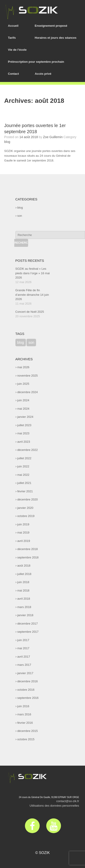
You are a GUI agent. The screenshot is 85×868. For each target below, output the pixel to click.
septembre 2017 (28, 632)
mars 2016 (24, 714)
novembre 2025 (27, 376)
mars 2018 (24, 607)
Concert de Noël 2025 (30, 312)
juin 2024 (23, 400)
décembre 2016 (27, 681)
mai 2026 (23, 367)
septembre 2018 (28, 557)
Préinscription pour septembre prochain (36, 62)
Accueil (13, 26)
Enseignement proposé (51, 26)
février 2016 (25, 723)
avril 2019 (24, 541)
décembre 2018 (27, 549)
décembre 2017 (27, 624)
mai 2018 (23, 590)
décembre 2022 (27, 450)
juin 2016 (23, 706)
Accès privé (43, 74)
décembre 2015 (27, 731)
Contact (13, 74)
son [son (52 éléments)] (31, 343)
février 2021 (25, 491)
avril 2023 (24, 442)
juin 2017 (23, 640)
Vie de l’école (17, 50)
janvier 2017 (25, 673)
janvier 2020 (25, 508)
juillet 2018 (24, 574)
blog (7, 142)
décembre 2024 (27, 392)
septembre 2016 (28, 698)
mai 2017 (23, 648)
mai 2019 (23, 533)
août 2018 (24, 566)
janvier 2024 (25, 417)
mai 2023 (23, 433)
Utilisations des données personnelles (54, 806)
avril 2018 (24, 599)
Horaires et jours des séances (56, 38)
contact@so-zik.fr (68, 801)
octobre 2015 (26, 739)
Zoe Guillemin (53, 137)
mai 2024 (23, 409)
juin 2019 (23, 524)
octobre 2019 (26, 516)
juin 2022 (23, 466)
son (20, 216)
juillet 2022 (24, 458)
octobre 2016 (26, 690)
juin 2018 (23, 582)
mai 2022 (23, 475)
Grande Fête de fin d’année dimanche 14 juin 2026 (32, 295)
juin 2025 (23, 384)
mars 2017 (24, 665)
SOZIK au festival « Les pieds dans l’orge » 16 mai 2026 (33, 273)
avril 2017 (24, 657)
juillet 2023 (24, 425)
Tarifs (12, 38)
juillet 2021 (24, 483)
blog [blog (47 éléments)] (21, 343)
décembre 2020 (27, 499)
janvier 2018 (25, 615)
